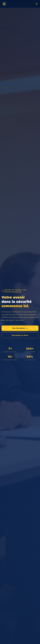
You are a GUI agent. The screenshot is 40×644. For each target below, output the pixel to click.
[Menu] (37, 4)
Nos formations (20, 328)
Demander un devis (20, 335)
